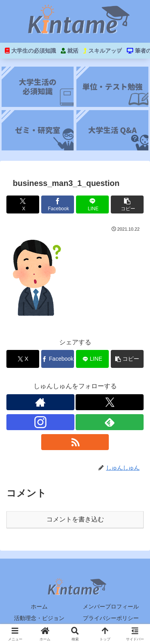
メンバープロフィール (111, 606)
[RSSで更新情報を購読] (75, 442)
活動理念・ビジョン (39, 618)
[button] (127, 204)
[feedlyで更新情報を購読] (110, 422)
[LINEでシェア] (92, 204)
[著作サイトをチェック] (40, 402)
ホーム (39, 606)
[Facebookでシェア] (58, 204)
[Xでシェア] (23, 204)
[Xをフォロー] (110, 402)
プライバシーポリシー (111, 618)
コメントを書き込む (75, 519)
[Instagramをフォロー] (40, 422)
